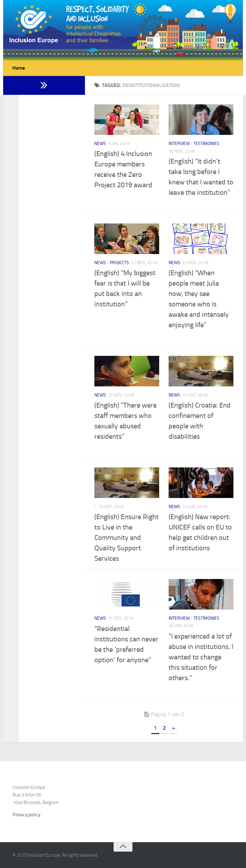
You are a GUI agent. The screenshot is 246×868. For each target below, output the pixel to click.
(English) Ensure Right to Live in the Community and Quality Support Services (126, 538)
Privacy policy (26, 815)
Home (19, 68)
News (100, 144)
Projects (119, 263)
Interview (179, 144)
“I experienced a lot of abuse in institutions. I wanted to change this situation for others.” (201, 657)
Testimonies (206, 144)
